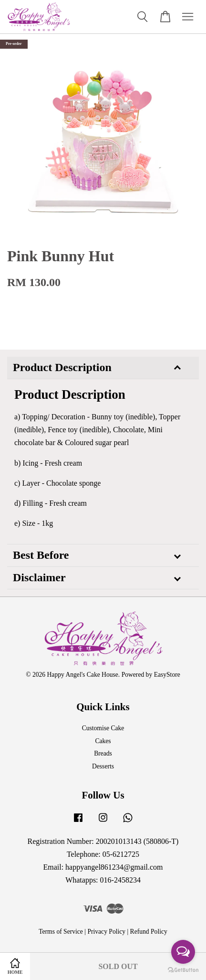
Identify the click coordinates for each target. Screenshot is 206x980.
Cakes (103, 741)
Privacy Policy (106, 932)
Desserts (103, 766)
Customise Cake (103, 728)
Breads (103, 753)
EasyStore (167, 675)
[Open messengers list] (183, 952)
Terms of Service (61, 932)
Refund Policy (149, 932)
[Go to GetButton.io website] (183, 970)
